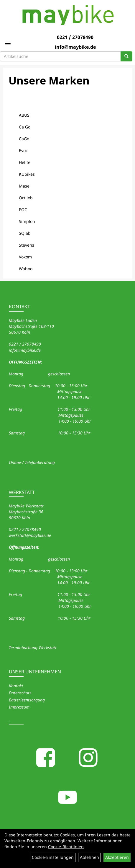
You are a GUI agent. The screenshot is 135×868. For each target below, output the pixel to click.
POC (23, 210)
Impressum (19, 707)
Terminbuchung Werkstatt (33, 648)
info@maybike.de (75, 47)
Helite (25, 162)
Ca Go (25, 127)
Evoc (23, 150)
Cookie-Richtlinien (66, 847)
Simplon (27, 221)
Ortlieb (26, 198)
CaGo (24, 139)
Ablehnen (89, 857)
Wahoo (26, 269)
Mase (24, 186)
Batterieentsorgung (27, 700)
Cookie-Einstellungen (53, 857)
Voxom (25, 257)
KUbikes (27, 174)
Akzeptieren (117, 857)
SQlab (25, 233)
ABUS (24, 115)
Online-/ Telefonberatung (32, 462)
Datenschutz (20, 693)
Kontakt (16, 686)
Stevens (27, 245)
